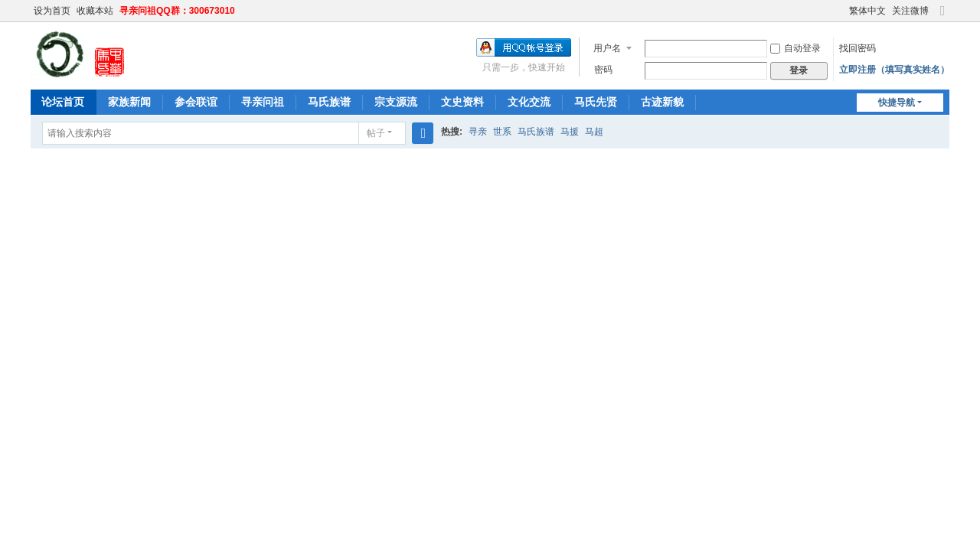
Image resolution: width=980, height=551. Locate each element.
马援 (570, 132)
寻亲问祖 (263, 102)
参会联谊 (196, 102)
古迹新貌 (662, 102)
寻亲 (478, 132)
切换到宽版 (942, 17)
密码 (603, 70)
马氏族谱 (329, 102)
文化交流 (529, 102)
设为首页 (52, 11)
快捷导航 (897, 103)
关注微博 (910, 11)
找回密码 (857, 48)
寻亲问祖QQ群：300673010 (177, 11)
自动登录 (795, 48)
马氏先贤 (596, 102)
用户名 (607, 48)
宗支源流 (396, 102)
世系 (502, 132)
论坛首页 (63, 102)
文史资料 (462, 102)
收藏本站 (95, 11)
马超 (594, 132)
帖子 (376, 133)
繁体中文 (867, 11)
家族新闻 (129, 102)
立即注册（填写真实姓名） (894, 70)
